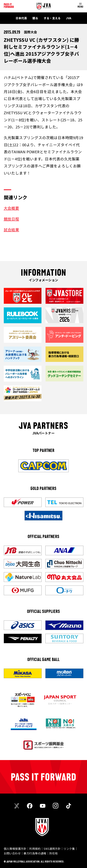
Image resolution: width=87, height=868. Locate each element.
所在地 (53, 853)
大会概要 (11, 208)
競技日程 (11, 219)
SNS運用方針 (52, 849)
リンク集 (69, 849)
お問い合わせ (12, 853)
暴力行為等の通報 (35, 853)
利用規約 (35, 849)
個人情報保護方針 (15, 849)
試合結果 (11, 230)
